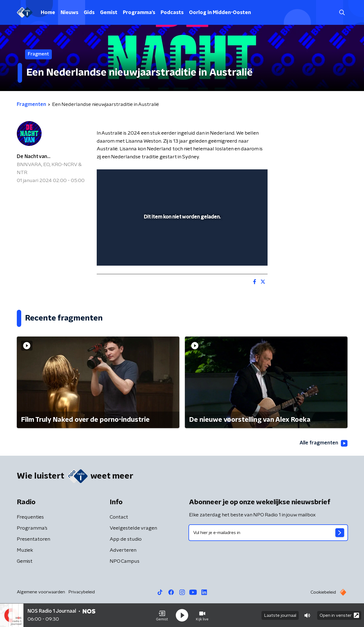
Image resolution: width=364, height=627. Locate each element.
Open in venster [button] (339, 615)
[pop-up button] (243, 254)
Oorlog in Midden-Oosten (220, 13)
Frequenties (30, 517)
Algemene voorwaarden (41, 592)
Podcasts (172, 13)
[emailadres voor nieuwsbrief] (268, 533)
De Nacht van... (34, 157)
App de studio (126, 539)
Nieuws (69, 13)
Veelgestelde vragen (133, 528)
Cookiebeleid (323, 592)
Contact (119, 517)
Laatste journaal (280, 615)
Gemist (109, 13)
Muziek (25, 550)
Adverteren (123, 550)
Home (48, 13)
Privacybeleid (82, 592)
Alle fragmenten (323, 443)
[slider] (181, 239)
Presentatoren (33, 539)
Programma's (139, 13)
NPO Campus (125, 561)
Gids (89, 13)
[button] (162, 615)
